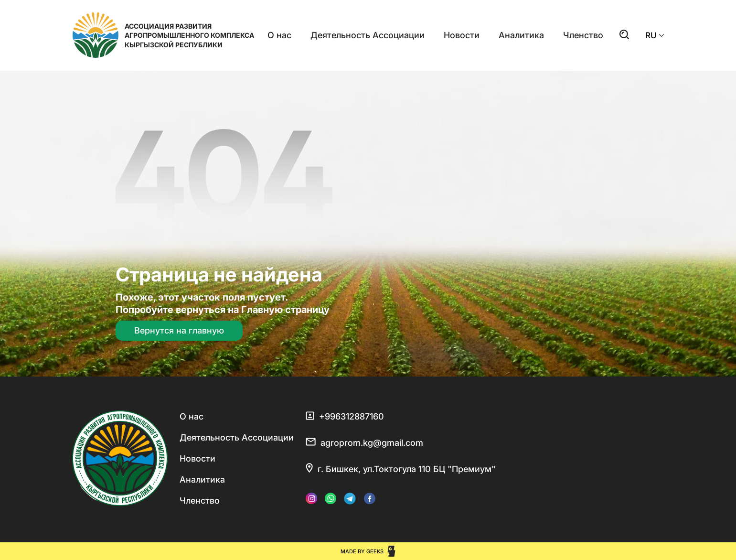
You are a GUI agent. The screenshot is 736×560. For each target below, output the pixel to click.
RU (655, 35)
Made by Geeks (362, 551)
